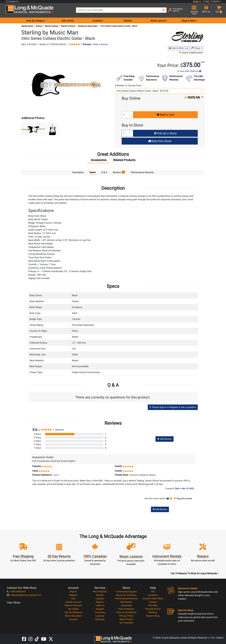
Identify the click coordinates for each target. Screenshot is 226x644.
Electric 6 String (68, 26)
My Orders (73, 609)
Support (100, 609)
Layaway (100, 616)
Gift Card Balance (73, 612)
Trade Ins (100, 605)
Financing (100, 612)
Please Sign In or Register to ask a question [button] (173, 407)
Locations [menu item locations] (97, 21)
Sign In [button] (197, 1)
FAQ (153, 591)
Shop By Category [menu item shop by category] (35, 21)
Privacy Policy (126, 616)
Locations (153, 595)
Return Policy (126, 619)
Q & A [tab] (104, 172)
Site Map (153, 605)
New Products (100, 591)
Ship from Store (160, 141)
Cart (73, 598)
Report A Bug (153, 616)
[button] (218, 10)
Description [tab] (78, 172)
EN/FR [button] (215, 1)
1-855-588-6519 (16, 591)
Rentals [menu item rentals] (128, 21)
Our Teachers (126, 623)
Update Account (73, 602)
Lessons (100, 598)
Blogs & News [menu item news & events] (189, 21)
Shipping (100, 619)
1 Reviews (86, 44)
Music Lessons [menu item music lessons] (158, 21)
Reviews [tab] (119, 172)
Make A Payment (73, 605)
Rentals (100, 595)
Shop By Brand (153, 609)
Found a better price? (191, 52)
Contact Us (12, 2)
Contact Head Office (153, 598)
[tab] (99, 161)
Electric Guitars (52, 26)
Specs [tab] (93, 172)
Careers (153, 602)
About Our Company (126, 595)
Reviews (153, 612)
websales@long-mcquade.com (24, 595)
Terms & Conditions (126, 612)
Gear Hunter (68, 21)
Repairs (100, 602)
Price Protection (126, 609)
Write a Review (101, 44)
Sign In (73, 591)
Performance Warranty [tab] (142, 172)
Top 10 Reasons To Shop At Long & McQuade (195, 573)
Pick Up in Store (165, 133)
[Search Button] (164, 10)
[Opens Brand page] (188, 37)
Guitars (39, 26)
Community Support (126, 591)
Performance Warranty (126, 598)
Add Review (165, 439)
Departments (27, 26)
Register (73, 595)
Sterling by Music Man (88, 26)
